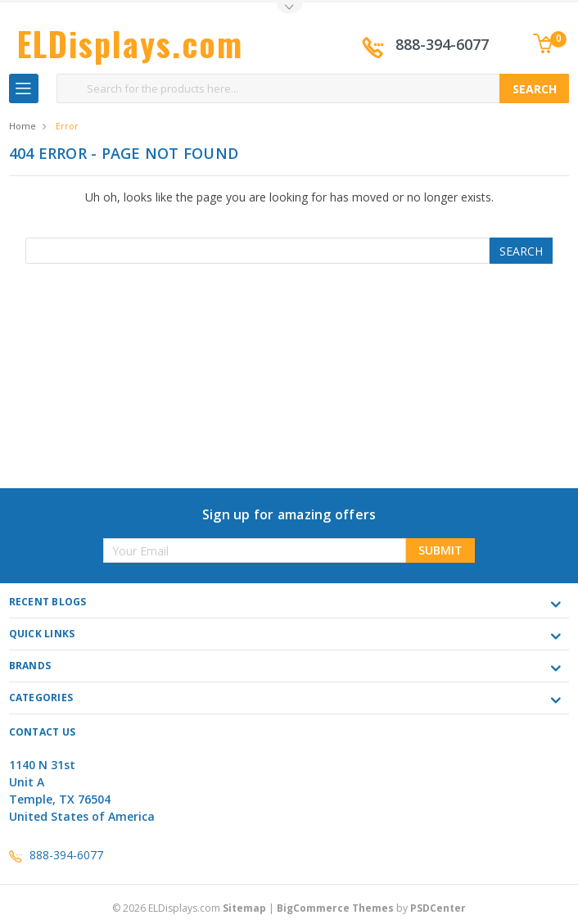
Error (67, 126)
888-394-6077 (442, 44)
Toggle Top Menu (289, 9)
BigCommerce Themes (335, 908)
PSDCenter (438, 908)
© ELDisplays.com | (194, 908)
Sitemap (244, 908)
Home (23, 126)
